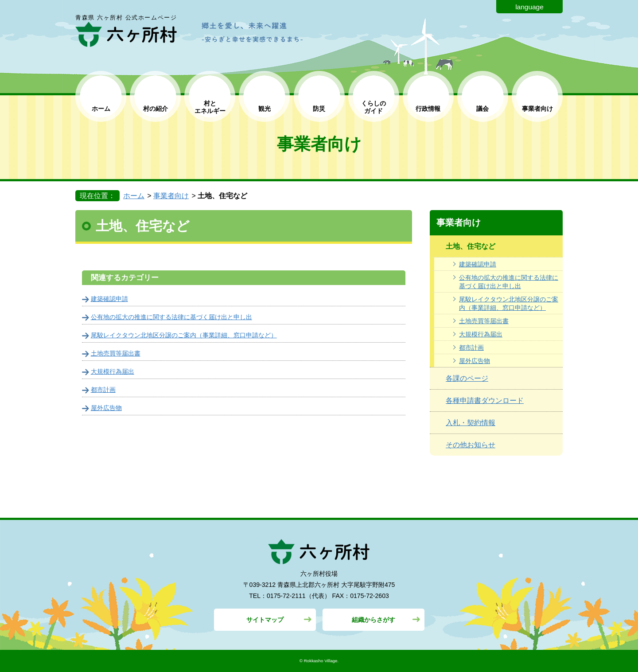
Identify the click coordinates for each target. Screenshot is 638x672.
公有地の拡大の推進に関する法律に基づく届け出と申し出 (509, 282)
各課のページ (467, 378)
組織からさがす (373, 620)
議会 (482, 109)
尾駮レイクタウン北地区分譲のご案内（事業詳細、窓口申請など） (509, 303)
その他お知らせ (471, 445)
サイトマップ (265, 620)
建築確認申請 (478, 264)
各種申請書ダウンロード (485, 400)
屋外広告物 (475, 361)
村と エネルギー (210, 107)
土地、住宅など (471, 246)
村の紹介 (156, 109)
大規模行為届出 (481, 334)
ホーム (101, 109)
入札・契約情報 (471, 423)
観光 (265, 109)
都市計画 (471, 348)
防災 (319, 109)
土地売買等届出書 (484, 321)
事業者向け (537, 109)
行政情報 (428, 109)
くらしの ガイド (373, 107)
